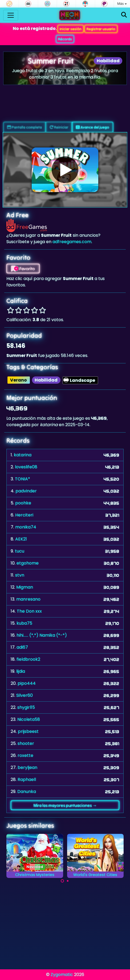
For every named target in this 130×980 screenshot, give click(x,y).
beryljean (27, 767)
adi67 (22, 647)
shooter (26, 743)
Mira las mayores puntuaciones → (65, 805)
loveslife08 (26, 467)
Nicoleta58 (29, 719)
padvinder (26, 491)
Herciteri (24, 515)
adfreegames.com (72, 242)
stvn (20, 575)
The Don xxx (29, 611)
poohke (23, 503)
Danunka (27, 792)
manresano (28, 599)
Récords (65, 39)
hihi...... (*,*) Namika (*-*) (42, 635)
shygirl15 (26, 707)
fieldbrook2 (28, 659)
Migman (25, 587)
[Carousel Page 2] (68, 881)
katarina (23, 455)
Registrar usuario (101, 29)
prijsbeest (28, 731)
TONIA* (23, 479)
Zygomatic (62, 975)
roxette (25, 755)
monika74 (26, 527)
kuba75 (24, 623)
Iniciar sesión (71, 29)
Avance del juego (93, 127)
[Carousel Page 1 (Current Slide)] (62, 881)
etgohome (28, 563)
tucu (20, 551)
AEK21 (21, 539)
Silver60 (25, 695)
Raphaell (27, 779)
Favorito (23, 269)
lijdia (21, 671)
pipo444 (27, 683)
